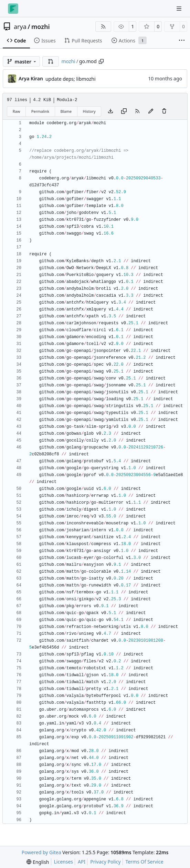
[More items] (182, 41)
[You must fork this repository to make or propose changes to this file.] (151, 111)
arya (20, 27)
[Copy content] (124, 111)
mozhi (41, 27)
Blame (66, 111)
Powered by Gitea (41, 852)
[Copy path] (101, 61)
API (82, 862)
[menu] (38, 862)
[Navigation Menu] (180, 8)
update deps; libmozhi (71, 79)
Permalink (40, 111)
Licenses (64, 862)
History (89, 111)
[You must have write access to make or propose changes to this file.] (164, 111)
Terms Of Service (145, 862)
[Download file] (110, 111)
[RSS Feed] (103, 27)
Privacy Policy (105, 862)
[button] (51, 61)
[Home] (13, 9)
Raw (17, 111)
